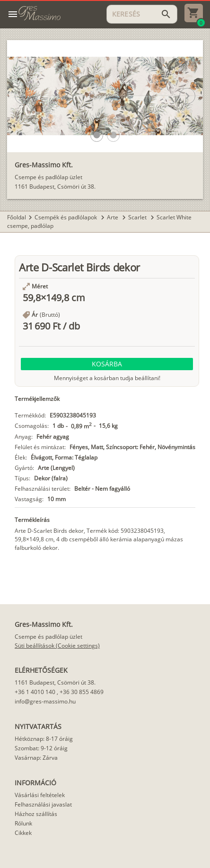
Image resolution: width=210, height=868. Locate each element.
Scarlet (138, 217)
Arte (113, 217)
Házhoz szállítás (36, 814)
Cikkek (23, 833)
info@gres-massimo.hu (45, 701)
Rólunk (23, 823)
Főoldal (17, 217)
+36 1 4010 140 (35, 692)
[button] (97, 135)
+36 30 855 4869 (82, 692)
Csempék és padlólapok (66, 217)
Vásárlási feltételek (40, 795)
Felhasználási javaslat (43, 804)
